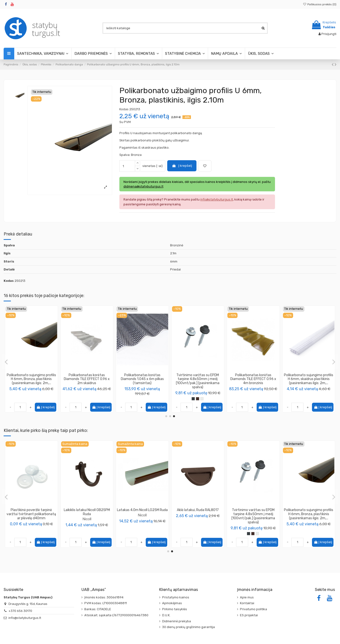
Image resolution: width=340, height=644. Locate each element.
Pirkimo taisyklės (175, 609)
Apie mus (247, 597)
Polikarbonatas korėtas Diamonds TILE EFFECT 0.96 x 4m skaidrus (31, 379)
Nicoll (198, 519)
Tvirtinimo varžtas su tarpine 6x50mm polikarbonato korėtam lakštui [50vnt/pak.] (253, 379)
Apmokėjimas (172, 603)
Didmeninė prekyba (177, 621)
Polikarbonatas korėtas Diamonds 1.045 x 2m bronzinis (142, 377)
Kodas (124, 109)
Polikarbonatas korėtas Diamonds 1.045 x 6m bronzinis (87, 377)
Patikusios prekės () (320, 4)
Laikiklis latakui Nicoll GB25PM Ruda (309, 512)
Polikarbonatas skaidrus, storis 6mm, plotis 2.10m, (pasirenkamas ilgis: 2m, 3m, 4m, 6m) (198, 381)
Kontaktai (247, 603)
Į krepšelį (182, 166)
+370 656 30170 (20, 611)
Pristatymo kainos (176, 597)
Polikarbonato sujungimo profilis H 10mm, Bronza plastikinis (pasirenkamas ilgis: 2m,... (142, 514)
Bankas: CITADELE (98, 609)
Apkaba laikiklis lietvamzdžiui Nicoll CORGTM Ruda (198, 512)
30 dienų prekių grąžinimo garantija (188, 627)
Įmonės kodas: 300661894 (104, 597)
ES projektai (249, 615)
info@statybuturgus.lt (25, 618)
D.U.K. (166, 615)
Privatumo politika (253, 609)
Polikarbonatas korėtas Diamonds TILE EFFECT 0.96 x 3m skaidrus (309, 379)
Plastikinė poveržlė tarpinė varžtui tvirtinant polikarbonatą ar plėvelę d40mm (253, 514)
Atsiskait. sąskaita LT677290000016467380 (116, 615)
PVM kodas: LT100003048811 (106, 603)
